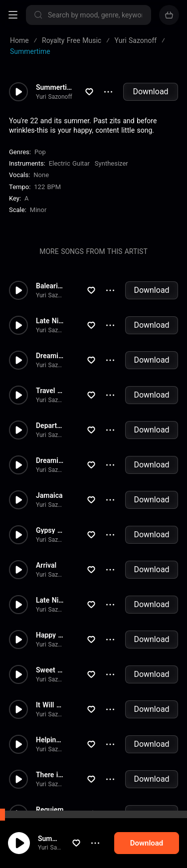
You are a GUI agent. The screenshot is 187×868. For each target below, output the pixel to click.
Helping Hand (50, 740)
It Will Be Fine (50, 705)
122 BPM (47, 187)
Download (150, 92)
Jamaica (49, 495)
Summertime (50, 845)
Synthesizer (111, 163)
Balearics (50, 286)
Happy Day (50, 635)
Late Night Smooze (50, 321)
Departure (50, 426)
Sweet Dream (50, 670)
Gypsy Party (50, 530)
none (41, 175)
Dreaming (50, 356)
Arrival (46, 565)
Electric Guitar (69, 163)
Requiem (50, 810)
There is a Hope (50, 775)
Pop (40, 152)
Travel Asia (50, 391)
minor (38, 210)
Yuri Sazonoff (50, 854)
